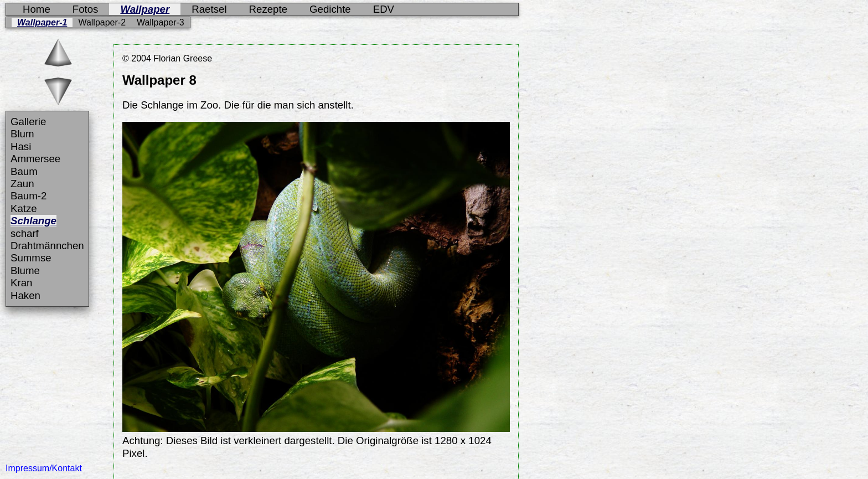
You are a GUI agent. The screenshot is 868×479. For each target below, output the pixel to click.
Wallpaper (145, 9)
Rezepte (268, 9)
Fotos (86, 9)
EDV (384, 9)
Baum (24, 171)
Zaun (22, 184)
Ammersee (35, 159)
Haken (25, 295)
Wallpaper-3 (161, 22)
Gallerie (28, 122)
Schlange (33, 221)
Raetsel (209, 9)
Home (37, 9)
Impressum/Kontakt (44, 468)
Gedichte (330, 9)
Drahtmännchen (47, 246)
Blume (25, 271)
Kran (21, 283)
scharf (25, 233)
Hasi (21, 146)
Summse (31, 258)
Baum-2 (29, 196)
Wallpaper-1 (42, 22)
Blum (22, 134)
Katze (24, 208)
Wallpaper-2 (102, 22)
